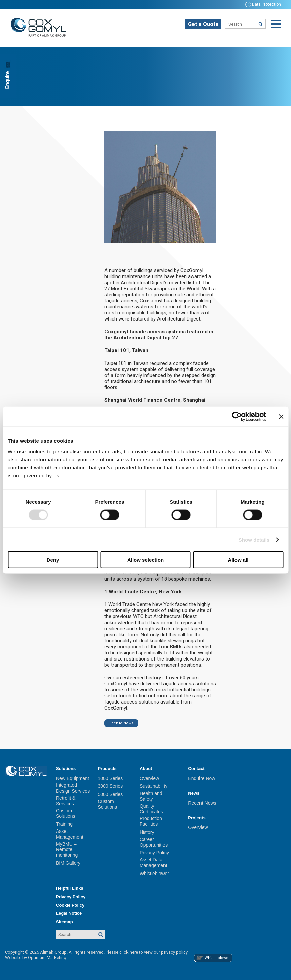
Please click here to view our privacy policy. (147, 952)
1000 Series (110, 778)
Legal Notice (69, 913)
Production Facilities (151, 821)
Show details (254, 539)
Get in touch (118, 696)
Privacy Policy (154, 853)
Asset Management (70, 834)
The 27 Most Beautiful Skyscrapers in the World (157, 286)
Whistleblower (154, 874)
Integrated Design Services (73, 788)
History (147, 832)
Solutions (66, 769)
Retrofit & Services (66, 801)
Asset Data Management (153, 863)
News (194, 793)
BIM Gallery (68, 863)
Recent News (202, 803)
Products (107, 769)
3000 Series (110, 786)
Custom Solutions (66, 814)
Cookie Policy (70, 905)
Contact (196, 769)
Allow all (238, 560)
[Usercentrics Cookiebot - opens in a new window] (237, 416)
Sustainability (154, 786)
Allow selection (145, 560)
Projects (197, 818)
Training (64, 824)
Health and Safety (151, 796)
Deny (53, 560)
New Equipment (72, 778)
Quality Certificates (151, 809)
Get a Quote (203, 24)
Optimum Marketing (47, 958)
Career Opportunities (154, 842)
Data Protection (263, 4)
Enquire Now (202, 778)
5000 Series (110, 794)
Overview (149, 778)
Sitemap (64, 922)
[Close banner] (281, 416)
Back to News (121, 723)
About (146, 769)
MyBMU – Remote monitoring (67, 850)
